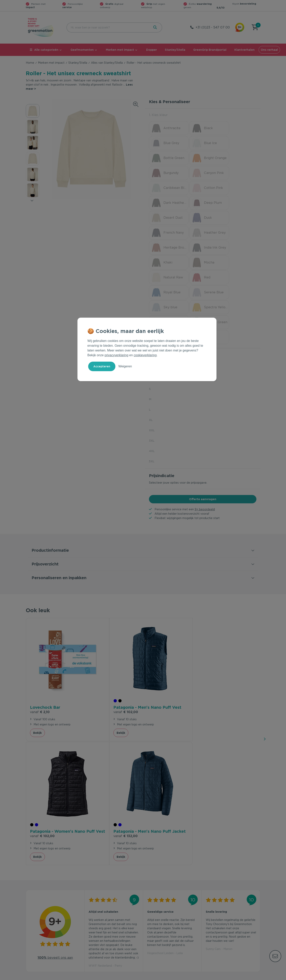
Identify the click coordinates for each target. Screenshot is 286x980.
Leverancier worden (159, 925)
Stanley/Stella (175, 50)
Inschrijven (221, 863)
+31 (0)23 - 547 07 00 (213, 27)
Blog (208, 925)
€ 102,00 (101, 618)
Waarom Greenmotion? (220, 913)
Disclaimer (253, 976)
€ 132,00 (218, 618)
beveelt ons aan (55, 739)
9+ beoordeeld (205, 435)
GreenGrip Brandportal (210, 50)
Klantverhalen (244, 50)
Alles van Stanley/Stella (107, 63)
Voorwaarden (196, 976)
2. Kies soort (159, 280)
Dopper (152, 50)
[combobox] (108, 27)
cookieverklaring (145, 355)
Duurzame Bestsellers (160, 919)
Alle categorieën (44, 50)
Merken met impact (120, 50)
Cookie (235, 976)
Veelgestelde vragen (100, 913)
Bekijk (37, 639)
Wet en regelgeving (99, 919)
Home (30, 63)
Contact (91, 906)
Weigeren (125, 366)
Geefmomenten (82, 50)
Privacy (218, 976)
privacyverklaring (116, 355)
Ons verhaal (269, 50)
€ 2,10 (40, 612)
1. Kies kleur (158, 115)
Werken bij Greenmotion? (222, 919)
